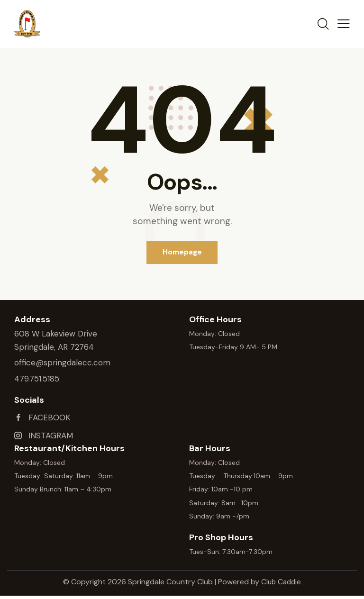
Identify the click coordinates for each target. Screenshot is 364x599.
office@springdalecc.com (62, 364)
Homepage (182, 253)
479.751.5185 (37, 380)
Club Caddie (281, 585)
